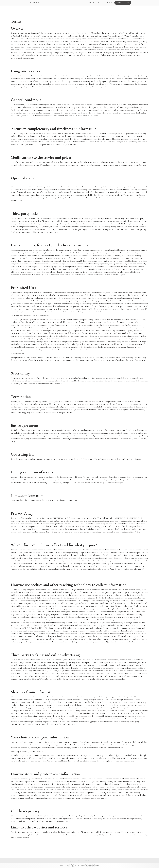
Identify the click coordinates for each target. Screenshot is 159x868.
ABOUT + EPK (94, 3)
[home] (34, 2)
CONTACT (108, 3)
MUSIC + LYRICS (123, 3)
